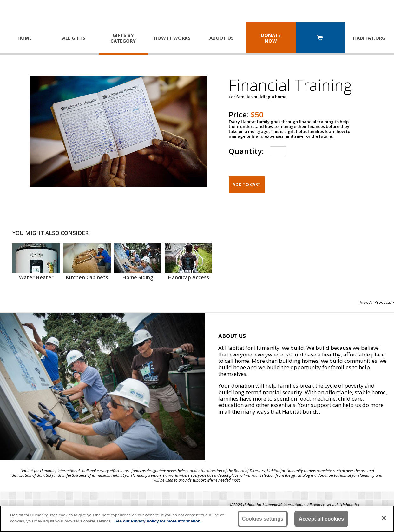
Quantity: (246, 151)
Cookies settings (263, 519)
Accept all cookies (322, 519)
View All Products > (377, 302)
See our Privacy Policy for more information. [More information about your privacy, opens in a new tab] (158, 521)
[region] (197, 519)
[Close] (384, 518)
